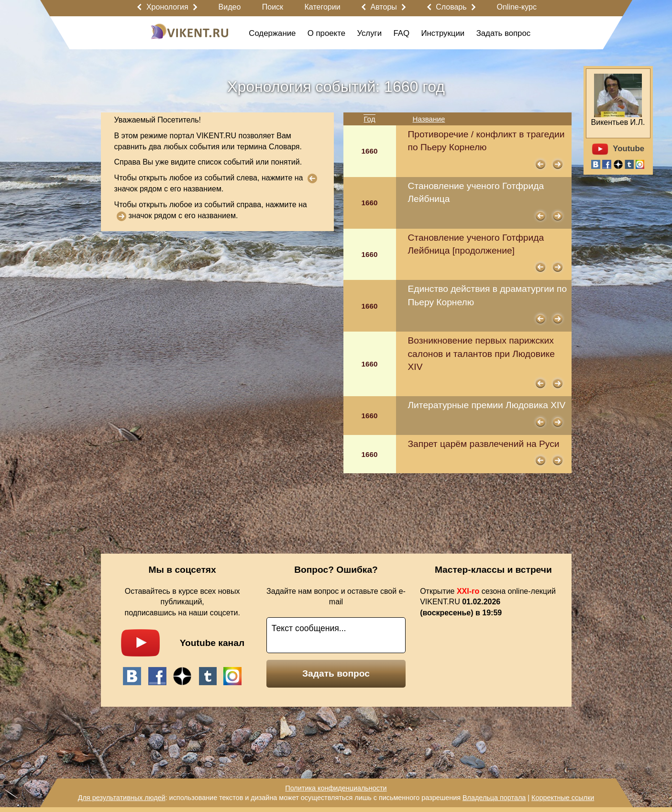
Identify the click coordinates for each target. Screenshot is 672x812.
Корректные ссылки (563, 798)
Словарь (451, 7)
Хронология (167, 7)
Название (429, 119)
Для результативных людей (122, 798)
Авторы (384, 7)
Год (369, 119)
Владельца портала (494, 798)
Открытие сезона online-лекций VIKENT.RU (488, 602)
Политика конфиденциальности (336, 788)
